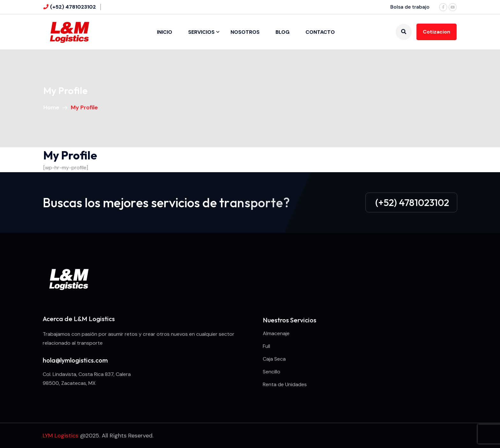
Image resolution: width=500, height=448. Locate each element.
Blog (283, 32)
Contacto (320, 32)
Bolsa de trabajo (410, 7)
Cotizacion (437, 32)
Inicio (165, 32)
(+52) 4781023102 (73, 7)
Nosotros (245, 32)
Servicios (201, 32)
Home (53, 107)
